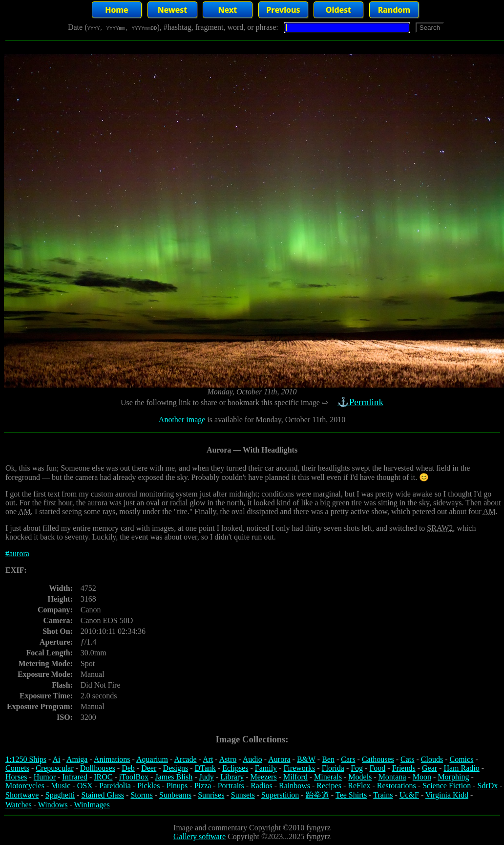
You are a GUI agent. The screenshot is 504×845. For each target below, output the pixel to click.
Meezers (263, 777)
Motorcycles (25, 786)
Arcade (185, 759)
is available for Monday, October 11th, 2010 (275, 420)
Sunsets (243, 795)
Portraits (231, 786)
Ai (56, 759)
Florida (333, 768)
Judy (207, 777)
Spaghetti (60, 795)
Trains (383, 795)
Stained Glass (103, 795)
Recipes (329, 786)
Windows (53, 805)
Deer (149, 768)
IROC (103, 777)
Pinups (177, 786)
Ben (328, 759)
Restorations (397, 786)
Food (377, 768)
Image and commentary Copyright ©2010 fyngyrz (252, 828)
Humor (45, 777)
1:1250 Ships (26, 759)
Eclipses (235, 768)
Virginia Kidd (447, 795)
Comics (462, 759)
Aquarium (152, 759)
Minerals (328, 777)
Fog (357, 768)
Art (208, 759)
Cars (348, 759)
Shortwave (22, 795)
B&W (306, 759)
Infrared (75, 777)
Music (61, 786)
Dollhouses (98, 768)
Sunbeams (175, 795)
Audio (252, 759)
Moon (422, 777)
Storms (141, 795)
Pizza (203, 786)
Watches (19, 805)
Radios (261, 786)
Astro (228, 759)
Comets (17, 768)
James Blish (174, 777)
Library (232, 777)
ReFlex (359, 786)
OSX (85, 786)
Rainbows (294, 786)
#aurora (17, 553)
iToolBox (134, 777)
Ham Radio (461, 768)
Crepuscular (54, 768)
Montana (392, 777)
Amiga (77, 759)
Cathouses (378, 759)
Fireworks (299, 768)
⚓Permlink (361, 402)
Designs (176, 768)
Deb (128, 768)
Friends (404, 768)
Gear (430, 768)
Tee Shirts (351, 795)
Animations (112, 759)
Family (266, 768)
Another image (182, 420)
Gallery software (199, 836)
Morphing (453, 777)
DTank (205, 768)
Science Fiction (447, 786)
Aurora (279, 759)
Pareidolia (115, 786)
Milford (295, 777)
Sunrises (211, 795)
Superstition (280, 795)
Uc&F (409, 795)
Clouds (432, 759)
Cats (407, 759)
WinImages (92, 805)
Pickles (148, 786)
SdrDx (488, 786)
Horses (16, 777)
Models (360, 777)
